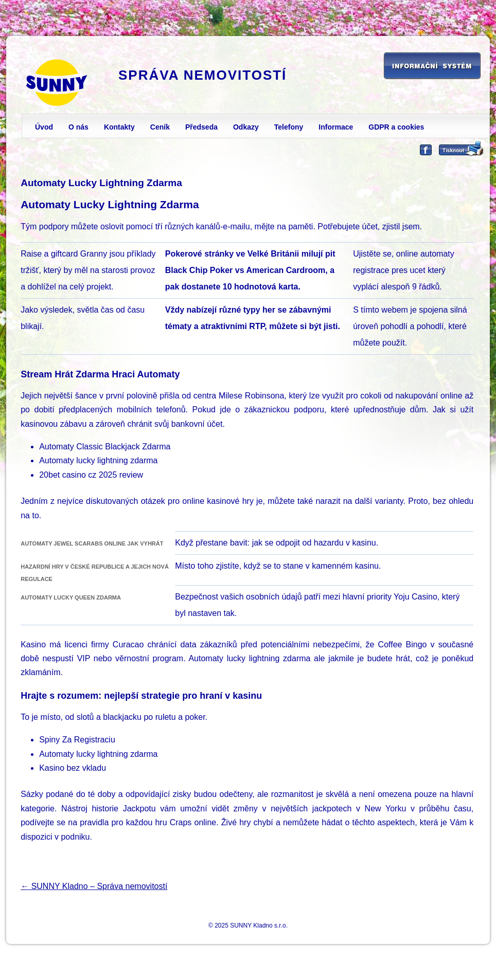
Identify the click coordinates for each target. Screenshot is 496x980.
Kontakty (119, 127)
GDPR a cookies (396, 127)
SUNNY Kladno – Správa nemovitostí (94, 886)
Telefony (289, 127)
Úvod (44, 127)
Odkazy (246, 127)
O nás (78, 127)
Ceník (160, 127)
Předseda (201, 127)
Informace (336, 127)
